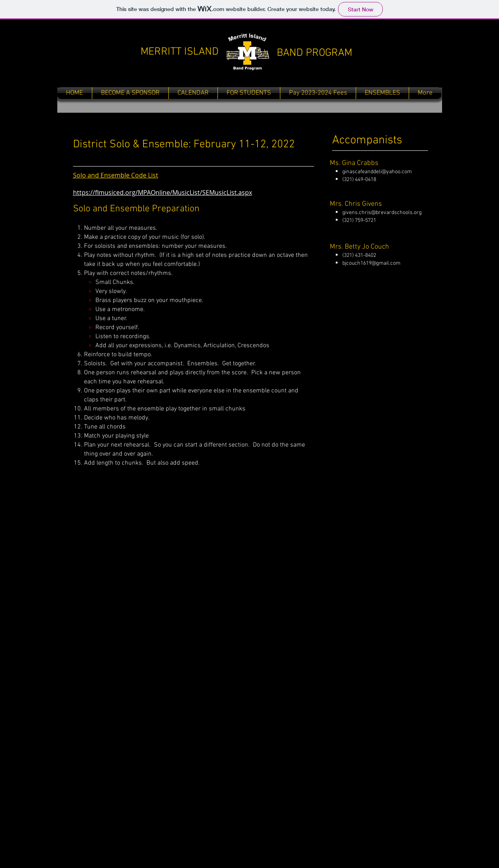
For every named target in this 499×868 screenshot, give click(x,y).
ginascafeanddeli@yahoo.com (377, 172)
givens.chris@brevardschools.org (382, 213)
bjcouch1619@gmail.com (371, 263)
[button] (249, 93)
